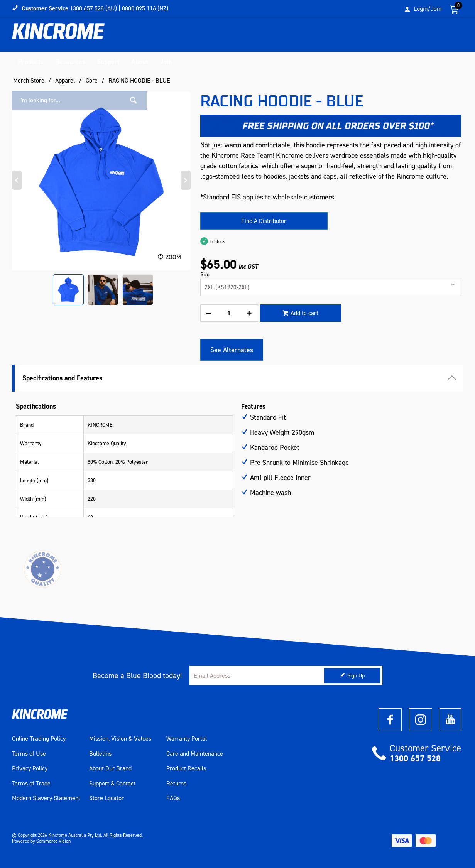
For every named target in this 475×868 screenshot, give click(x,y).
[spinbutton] (229, 313)
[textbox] (384, 37)
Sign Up (356, 676)
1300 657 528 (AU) (93, 8)
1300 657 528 (415, 758)
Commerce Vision (53, 841)
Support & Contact (112, 784)
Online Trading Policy (39, 739)
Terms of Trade (31, 784)
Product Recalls (186, 768)
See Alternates (232, 350)
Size (205, 275)
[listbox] (331, 287)
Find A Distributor (264, 221)
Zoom (173, 257)
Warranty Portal (187, 739)
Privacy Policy (30, 768)
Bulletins (100, 754)
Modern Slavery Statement (46, 798)
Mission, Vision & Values (120, 739)
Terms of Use (29, 754)
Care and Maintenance (195, 754)
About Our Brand (110, 768)
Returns (176, 784)
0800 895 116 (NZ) (145, 8)
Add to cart (304, 313)
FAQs (173, 798)
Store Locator (106, 798)
